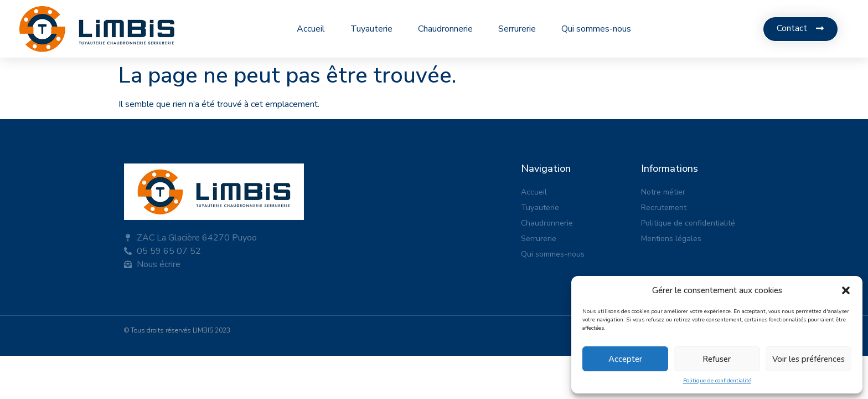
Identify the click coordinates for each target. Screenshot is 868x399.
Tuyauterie (371, 29)
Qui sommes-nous (596, 29)
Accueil (311, 29)
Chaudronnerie (445, 29)
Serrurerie (517, 29)
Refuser (717, 359)
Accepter (625, 359)
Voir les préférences (808, 359)
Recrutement (664, 208)
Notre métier (663, 192)
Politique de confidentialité (717, 381)
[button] (846, 290)
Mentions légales (671, 239)
